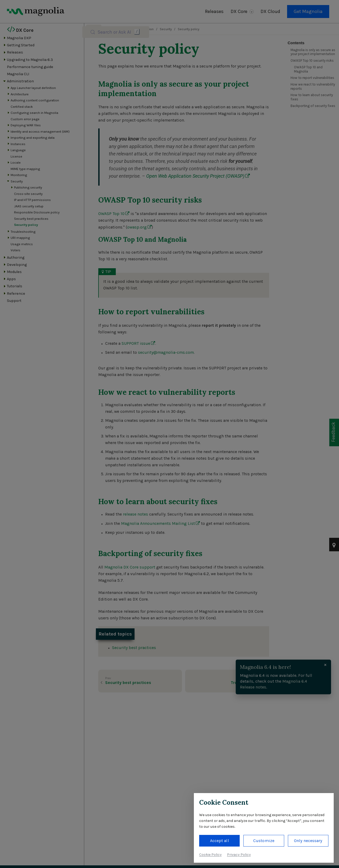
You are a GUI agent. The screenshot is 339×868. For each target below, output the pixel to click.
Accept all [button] (220, 841)
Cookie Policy (210, 855)
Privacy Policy (239, 855)
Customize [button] (264, 841)
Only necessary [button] (308, 841)
